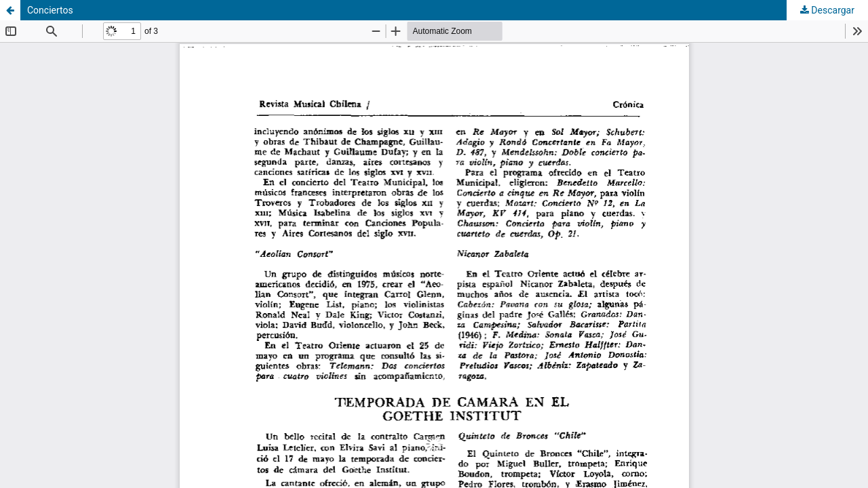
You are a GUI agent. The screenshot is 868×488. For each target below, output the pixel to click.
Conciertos (50, 10)
